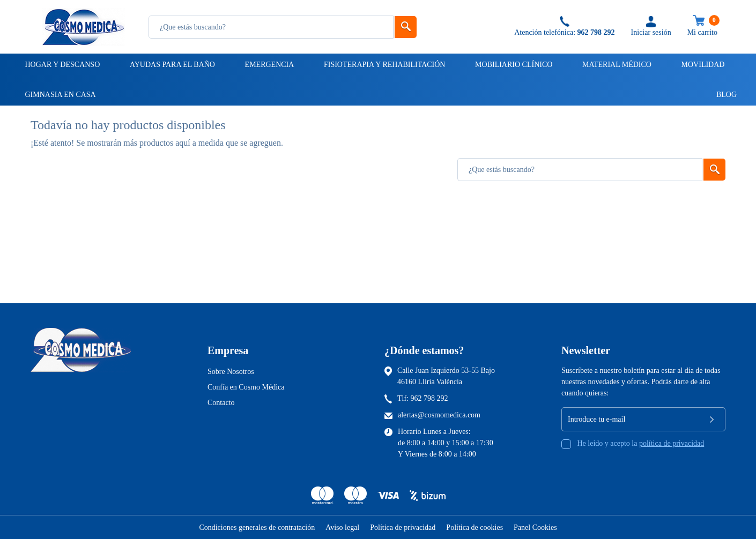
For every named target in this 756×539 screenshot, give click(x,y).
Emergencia (269, 65)
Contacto (221, 403)
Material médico (616, 65)
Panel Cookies (535, 527)
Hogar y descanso (62, 65)
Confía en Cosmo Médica (246, 387)
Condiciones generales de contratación (257, 527)
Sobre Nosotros (231, 372)
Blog (722, 95)
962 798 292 (429, 398)
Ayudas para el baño (172, 65)
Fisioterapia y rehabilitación (384, 65)
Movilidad (702, 65)
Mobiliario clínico (513, 65)
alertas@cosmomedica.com (439, 415)
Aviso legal (342, 527)
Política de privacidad (403, 527)
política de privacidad (672, 443)
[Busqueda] (271, 27)
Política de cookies (475, 527)
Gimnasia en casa (60, 95)
